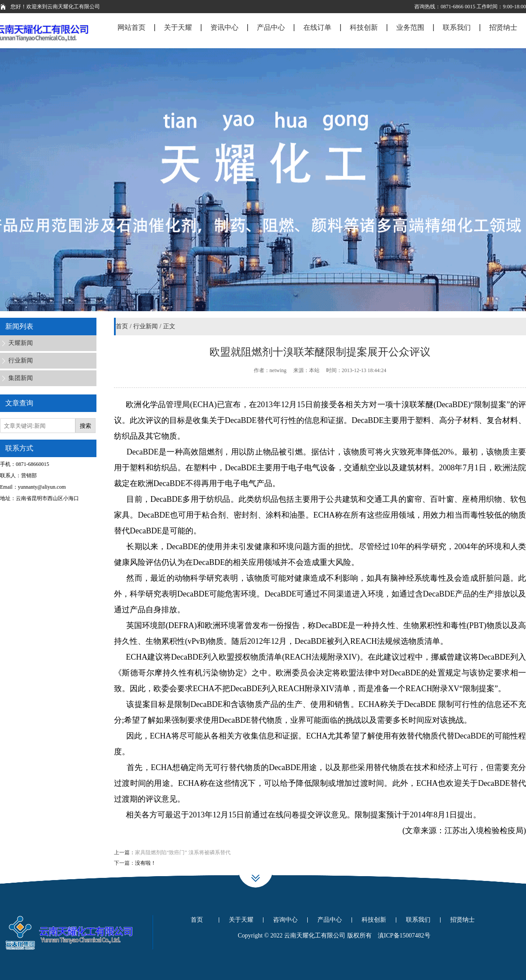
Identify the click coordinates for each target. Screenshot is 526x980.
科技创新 (374, 920)
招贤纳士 (462, 920)
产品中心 (330, 920)
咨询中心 (285, 920)
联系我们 (418, 920)
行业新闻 (146, 326)
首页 (122, 326)
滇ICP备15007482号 (404, 936)
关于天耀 (241, 920)
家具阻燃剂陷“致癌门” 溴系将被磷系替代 (183, 852)
